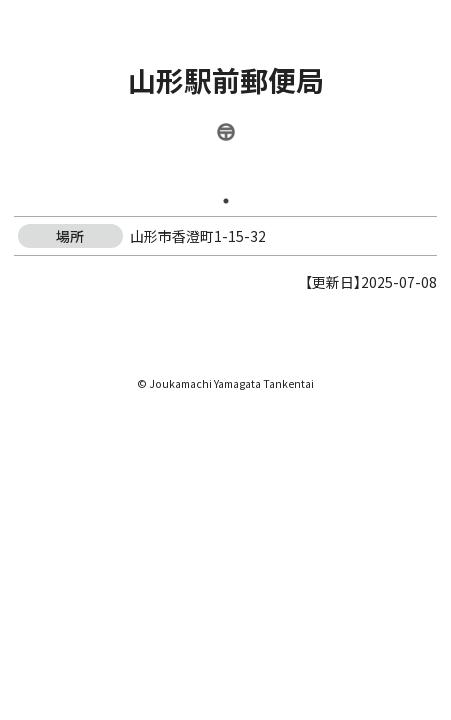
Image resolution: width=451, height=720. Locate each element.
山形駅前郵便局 (226, 80)
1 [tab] (226, 201)
